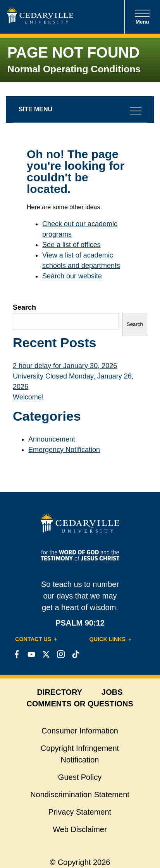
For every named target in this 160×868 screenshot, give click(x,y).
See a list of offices (71, 245)
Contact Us (33, 639)
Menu (142, 17)
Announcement (52, 439)
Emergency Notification (64, 450)
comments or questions (80, 704)
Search (24, 307)
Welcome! (28, 397)
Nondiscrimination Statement (80, 795)
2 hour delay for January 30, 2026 (65, 366)
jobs (112, 692)
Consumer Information (80, 731)
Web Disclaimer (80, 829)
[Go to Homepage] (40, 21)
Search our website (72, 276)
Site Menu (35, 109)
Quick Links (108, 639)
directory (59, 692)
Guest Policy (80, 777)
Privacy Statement (80, 812)
